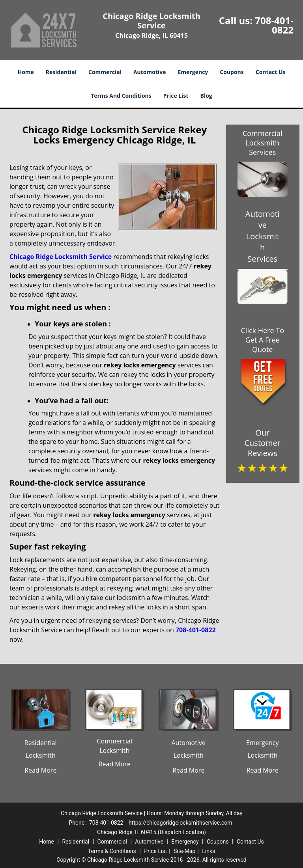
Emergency (193, 72)
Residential (61, 72)
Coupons (232, 72)
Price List (176, 96)
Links (209, 851)
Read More (40, 770)
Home (25, 72)
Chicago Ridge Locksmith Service (61, 257)
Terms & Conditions (112, 851)
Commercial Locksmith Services (263, 143)
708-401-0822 (274, 25)
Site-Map (184, 851)
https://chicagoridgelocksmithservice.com (180, 823)
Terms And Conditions (121, 96)
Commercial (105, 72)
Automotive (150, 72)
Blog (206, 96)
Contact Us (271, 72)
